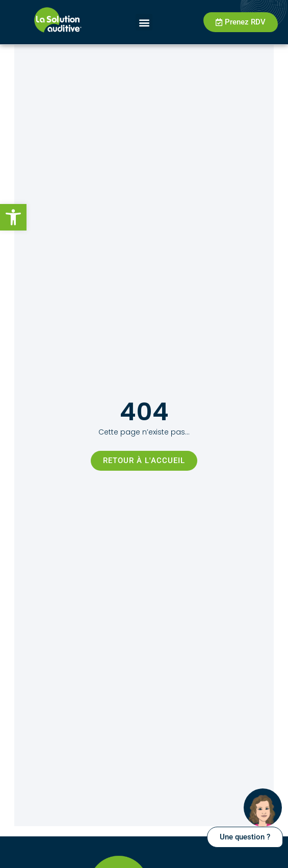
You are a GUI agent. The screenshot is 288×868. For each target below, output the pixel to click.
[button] (13, 217)
